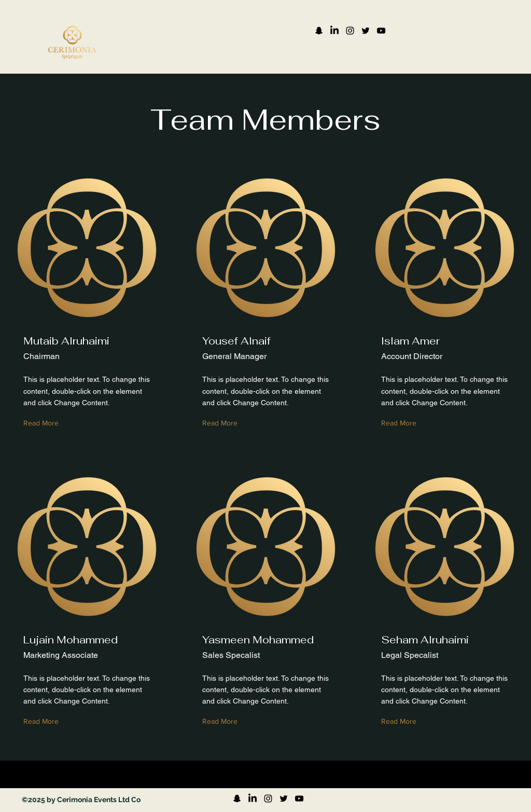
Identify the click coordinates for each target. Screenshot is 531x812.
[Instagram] (350, 31)
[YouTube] (381, 31)
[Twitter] (366, 31)
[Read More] (43, 424)
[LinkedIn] (334, 31)
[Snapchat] (319, 31)
